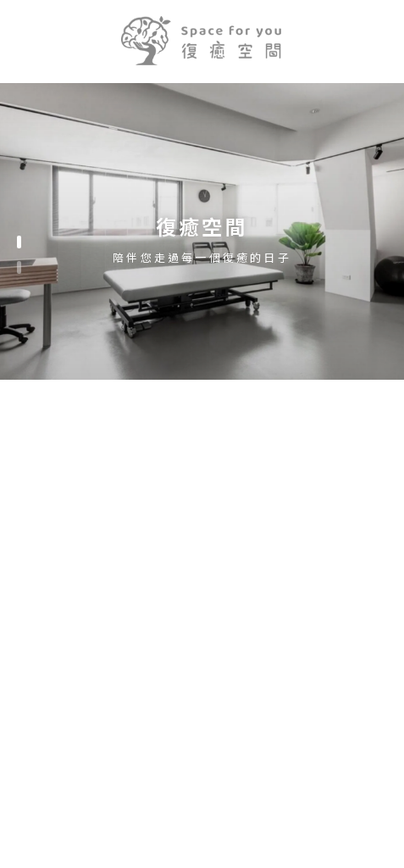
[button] (19, 242)
